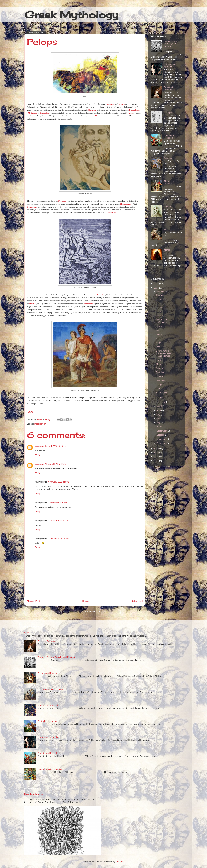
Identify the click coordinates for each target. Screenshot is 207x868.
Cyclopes (168, 113)
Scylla (167, 229)
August (160, 427)
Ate (158, 303)
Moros (167, 250)
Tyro (158, 330)
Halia (158, 360)
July (159, 423)
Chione (167, 206)
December (162, 443)
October (161, 435)
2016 (157, 452)
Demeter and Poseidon (170, 137)
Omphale (160, 295)
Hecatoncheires (33, 794)
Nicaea (159, 307)
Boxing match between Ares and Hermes (163, 353)
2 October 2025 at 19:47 (59, 539)
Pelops (159, 385)
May (159, 414)
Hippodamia (126, 204)
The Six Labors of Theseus (50, 689)
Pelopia (159, 397)
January (161, 291)
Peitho (159, 299)
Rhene (159, 389)
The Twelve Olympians (162, 321)
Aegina (159, 343)
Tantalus (160, 372)
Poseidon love (41, 424)
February (161, 402)
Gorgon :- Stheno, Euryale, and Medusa (172, 44)
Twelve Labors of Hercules (50, 769)
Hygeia (159, 326)
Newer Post (34, 601)
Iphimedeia (161, 380)
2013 (157, 284)
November (162, 439)
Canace (160, 376)
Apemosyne (161, 393)
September (162, 431)
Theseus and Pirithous (170, 182)
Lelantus (160, 334)
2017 (157, 456)
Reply (37, 454)
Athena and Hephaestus (49, 705)
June (159, 419)
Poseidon (62, 201)
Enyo (158, 311)
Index (27, 633)
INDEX (30, 412)
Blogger (119, 862)
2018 (157, 461)
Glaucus (168, 158)
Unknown (40, 446)
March (160, 406)
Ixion (158, 347)
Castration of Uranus (47, 721)
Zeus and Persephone (170, 88)
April (159, 410)
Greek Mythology (71, 15)
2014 (157, 288)
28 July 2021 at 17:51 (58, 521)
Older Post (137, 601)
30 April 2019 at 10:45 (56, 446)
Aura (158, 339)
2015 (157, 448)
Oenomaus (32, 207)
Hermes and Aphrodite (170, 65)
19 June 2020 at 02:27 (56, 464)
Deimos (159, 315)
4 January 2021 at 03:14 (59, 482)
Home (86, 601)
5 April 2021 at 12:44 (57, 503)
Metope (159, 364)
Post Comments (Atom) (91, 612)
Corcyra (160, 368)
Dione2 (122, 104)
